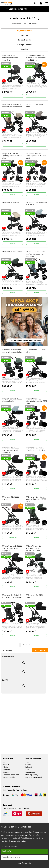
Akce (5, 762)
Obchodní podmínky (11, 775)
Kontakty (6, 772)
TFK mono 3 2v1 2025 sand (34, 106)
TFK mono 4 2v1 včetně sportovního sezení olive (12, 351)
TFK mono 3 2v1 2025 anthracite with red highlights (11, 450)
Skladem (24, 49)
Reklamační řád (9, 777)
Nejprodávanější (24, 31)
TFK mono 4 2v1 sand (11, 203)
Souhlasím (7, 851)
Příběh (5, 767)
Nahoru (8, 651)
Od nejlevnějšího (25, 45)
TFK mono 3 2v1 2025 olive (13, 252)
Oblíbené (28, 767)
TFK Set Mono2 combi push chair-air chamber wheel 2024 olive (36, 58)
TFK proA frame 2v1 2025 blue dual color (12, 400)
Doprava (6, 764)
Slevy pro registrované (33, 777)
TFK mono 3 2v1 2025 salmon (11, 498)
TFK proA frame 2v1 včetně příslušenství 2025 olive (13, 156)
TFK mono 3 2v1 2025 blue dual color (36, 204)
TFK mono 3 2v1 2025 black (34, 596)
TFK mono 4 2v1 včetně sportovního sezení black (12, 596)
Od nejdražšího (25, 40)
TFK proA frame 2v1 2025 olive (36, 351)
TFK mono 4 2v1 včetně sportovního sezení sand (12, 106)
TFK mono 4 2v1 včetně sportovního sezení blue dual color (36, 254)
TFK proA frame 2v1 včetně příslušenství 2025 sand (36, 156)
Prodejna (6, 769)
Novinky (25, 35)
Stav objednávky (31, 772)
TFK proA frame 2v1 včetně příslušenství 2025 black (36, 401)
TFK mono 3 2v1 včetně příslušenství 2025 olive (35, 449)
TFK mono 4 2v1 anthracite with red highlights (10, 58)
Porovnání (28, 769)
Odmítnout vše (24, 863)
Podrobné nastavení (11, 857)
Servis (27, 762)
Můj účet (28, 764)
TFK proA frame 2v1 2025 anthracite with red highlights (12, 548)
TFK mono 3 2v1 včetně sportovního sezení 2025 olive (36, 499)
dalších (40, 650)
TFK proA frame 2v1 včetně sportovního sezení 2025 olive (34, 548)
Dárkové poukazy (31, 775)
